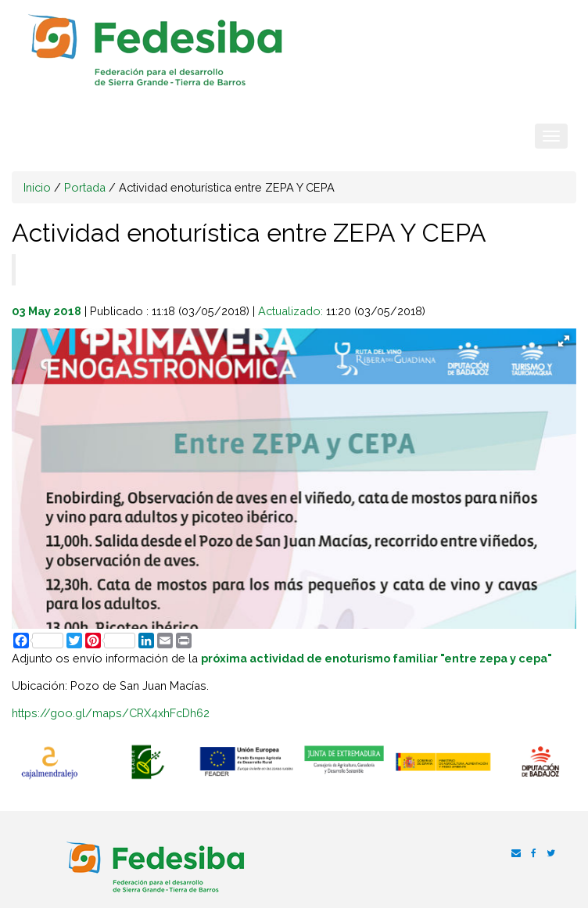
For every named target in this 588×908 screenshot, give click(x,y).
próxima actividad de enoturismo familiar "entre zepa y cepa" (376, 658)
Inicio (37, 187)
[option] (49, 763)
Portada (85, 187)
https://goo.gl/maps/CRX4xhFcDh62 (111, 713)
